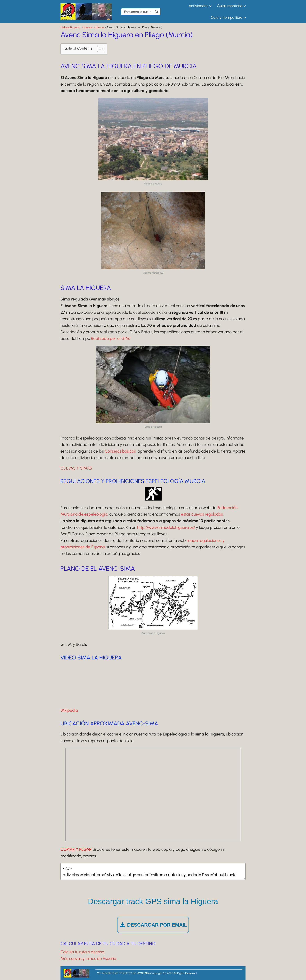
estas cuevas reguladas (202, 514)
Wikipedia (69, 710)
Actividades (198, 6)
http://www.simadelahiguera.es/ (166, 527)
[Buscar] (157, 12)
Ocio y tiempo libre (227, 17)
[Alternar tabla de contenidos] (99, 49)
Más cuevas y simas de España (88, 958)
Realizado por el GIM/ (111, 338)
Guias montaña (230, 6)
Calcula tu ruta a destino (82, 952)
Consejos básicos (120, 451)
